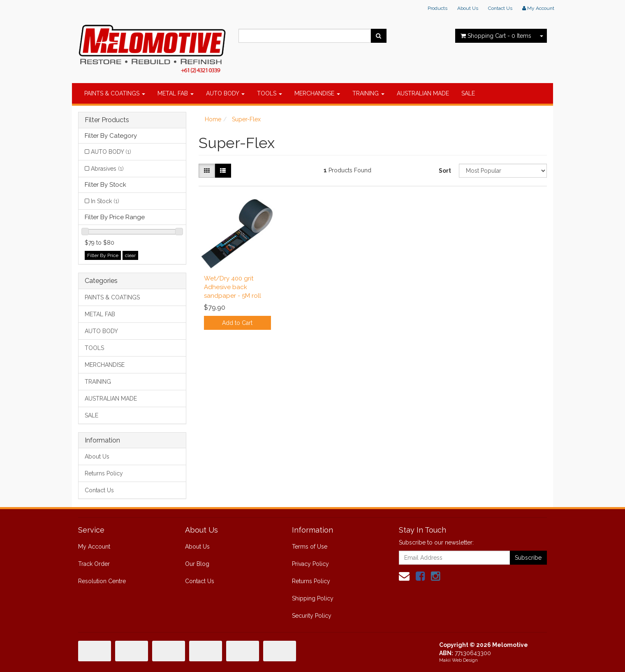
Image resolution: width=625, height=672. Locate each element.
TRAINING (368, 93)
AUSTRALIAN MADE (423, 93)
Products (437, 8)
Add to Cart (237, 323)
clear (130, 255)
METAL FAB (176, 93)
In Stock (105, 201)
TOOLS (270, 93)
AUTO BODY (225, 93)
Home (213, 119)
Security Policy (312, 616)
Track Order (94, 564)
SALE (468, 93)
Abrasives (107, 169)
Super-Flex (246, 119)
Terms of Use (310, 547)
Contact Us (500, 8)
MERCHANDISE (317, 93)
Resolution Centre (102, 581)
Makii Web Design (458, 660)
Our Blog (197, 564)
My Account (94, 547)
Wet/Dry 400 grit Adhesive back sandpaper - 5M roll (233, 287)
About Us (468, 8)
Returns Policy (104, 473)
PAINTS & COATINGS (115, 93)
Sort (445, 171)
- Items (496, 36)
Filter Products (107, 120)
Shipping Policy (313, 598)
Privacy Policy (310, 564)
